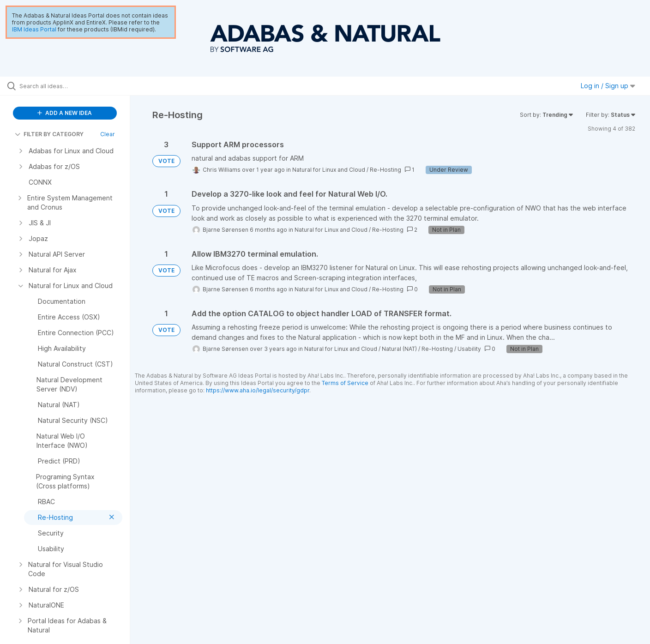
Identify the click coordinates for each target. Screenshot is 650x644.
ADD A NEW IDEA (65, 113)
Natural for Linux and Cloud (329, 170)
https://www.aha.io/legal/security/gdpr (258, 390)
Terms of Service (345, 383)
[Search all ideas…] (77, 86)
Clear (108, 134)
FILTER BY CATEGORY (49, 134)
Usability (469, 349)
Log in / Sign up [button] (608, 86)
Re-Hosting (385, 170)
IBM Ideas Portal (34, 29)
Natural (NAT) (399, 349)
